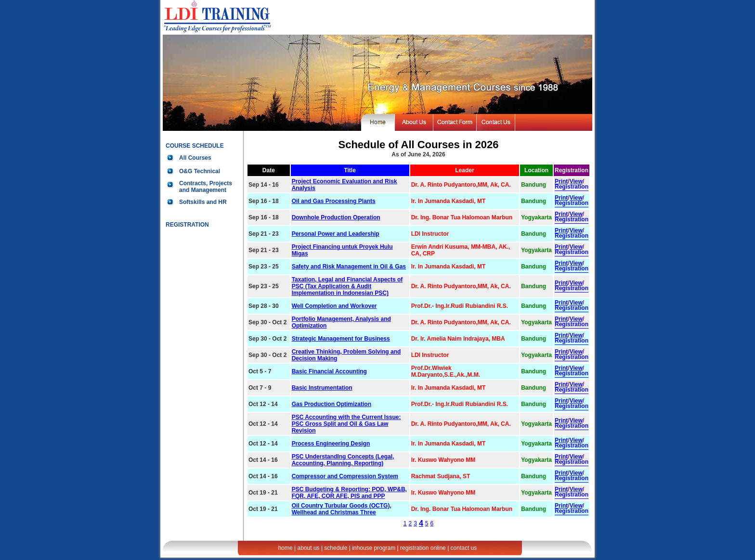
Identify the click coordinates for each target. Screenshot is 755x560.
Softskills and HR (203, 202)
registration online (423, 548)
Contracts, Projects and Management (206, 187)
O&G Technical (200, 171)
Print (561, 181)
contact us (464, 548)
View (576, 181)
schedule (336, 548)
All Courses (195, 158)
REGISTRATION (187, 225)
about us (309, 548)
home (286, 548)
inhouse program (374, 548)
